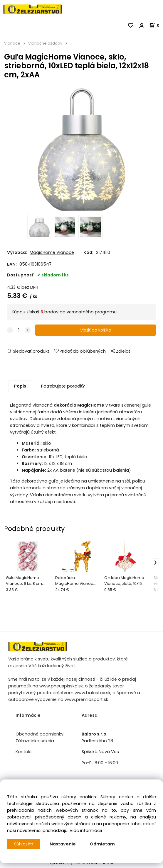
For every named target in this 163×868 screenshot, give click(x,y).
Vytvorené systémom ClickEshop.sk (82, 865)
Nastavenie (63, 844)
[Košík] (156, 25)
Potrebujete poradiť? (63, 388)
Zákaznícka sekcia (35, 743)
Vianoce (12, 43)
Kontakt (24, 753)
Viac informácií (86, 830)
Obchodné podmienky (40, 735)
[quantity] (19, 332)
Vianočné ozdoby (45, 43)
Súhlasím (24, 844)
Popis (20, 388)
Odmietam (103, 844)
